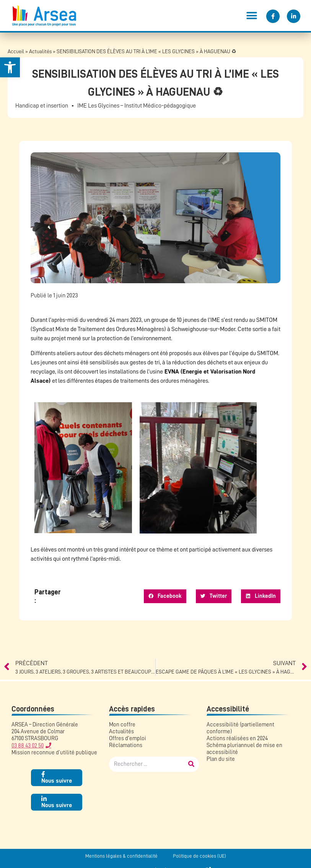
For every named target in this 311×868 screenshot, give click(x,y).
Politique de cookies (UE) (199, 856)
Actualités (40, 51)
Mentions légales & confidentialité (121, 856)
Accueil (16, 51)
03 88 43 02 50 (28, 746)
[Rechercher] (191, 764)
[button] (252, 15)
